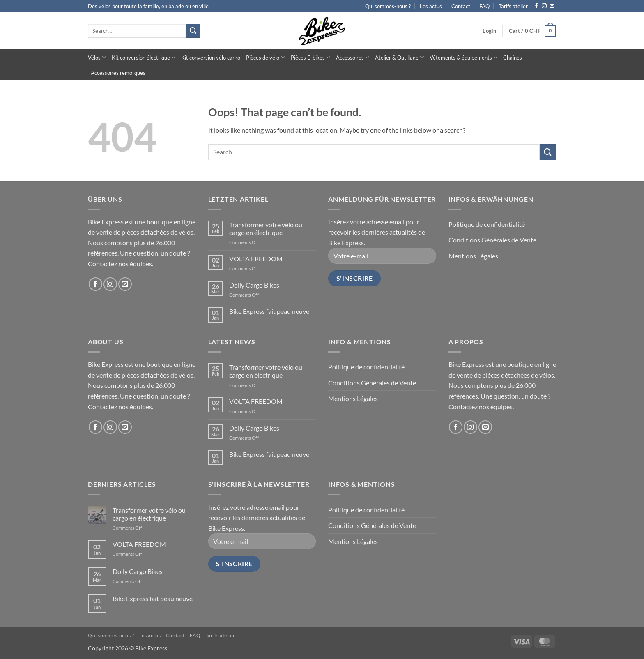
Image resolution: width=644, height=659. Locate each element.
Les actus (431, 6)
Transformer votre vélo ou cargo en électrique (266, 228)
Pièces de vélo (265, 57)
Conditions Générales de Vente (492, 240)
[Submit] (193, 31)
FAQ (484, 6)
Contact (461, 6)
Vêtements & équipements (463, 57)
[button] (489, 31)
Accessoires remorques (118, 73)
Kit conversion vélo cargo (211, 58)
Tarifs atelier (513, 6)
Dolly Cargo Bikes (254, 285)
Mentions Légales (473, 256)
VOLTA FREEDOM (256, 259)
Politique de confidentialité (487, 224)
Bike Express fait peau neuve (269, 311)
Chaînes (513, 58)
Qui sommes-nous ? (388, 6)
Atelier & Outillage (399, 57)
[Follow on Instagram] (544, 6)
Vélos (97, 57)
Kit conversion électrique (144, 57)
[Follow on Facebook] (536, 6)
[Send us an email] (552, 6)
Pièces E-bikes (310, 57)
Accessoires (353, 57)
